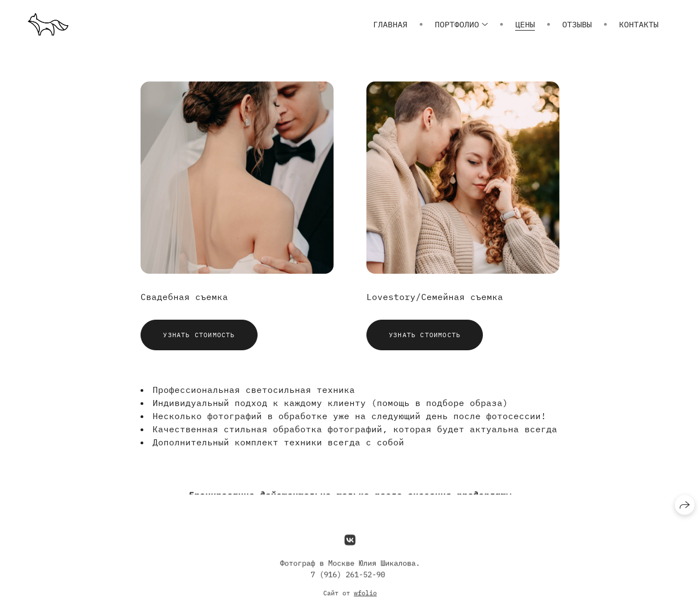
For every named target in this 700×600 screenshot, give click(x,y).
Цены (525, 24)
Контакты (639, 24)
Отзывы (577, 24)
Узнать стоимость (199, 335)
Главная (390, 24)
